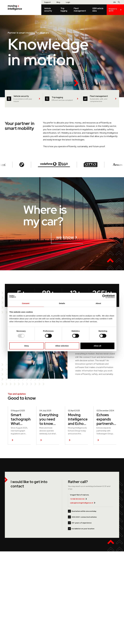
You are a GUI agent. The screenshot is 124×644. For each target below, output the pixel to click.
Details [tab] (62, 303)
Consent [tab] (26, 303)
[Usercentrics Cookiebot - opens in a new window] (104, 296)
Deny (27, 346)
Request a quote (115, 10)
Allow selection (62, 346)
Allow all (97, 346)
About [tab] (98, 303)
